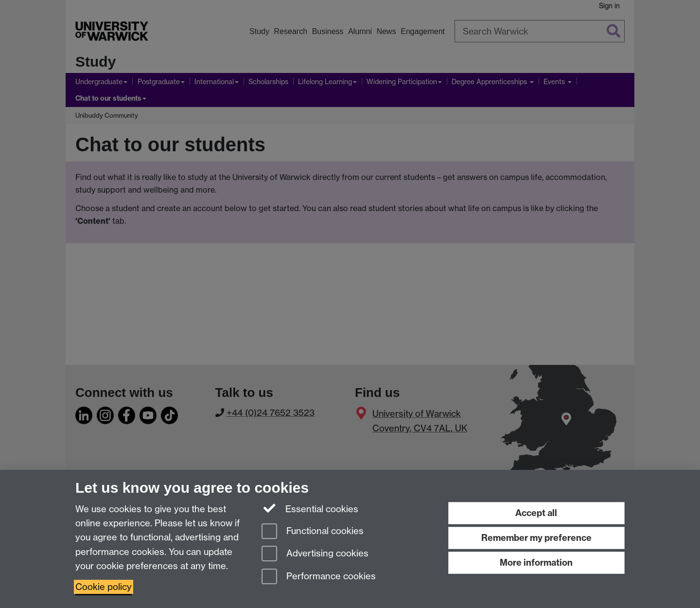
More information (536, 563)
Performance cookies (319, 577)
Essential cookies (310, 508)
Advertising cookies (315, 554)
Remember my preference (536, 538)
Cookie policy (104, 587)
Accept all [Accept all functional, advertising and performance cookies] (536, 513)
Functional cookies (313, 532)
